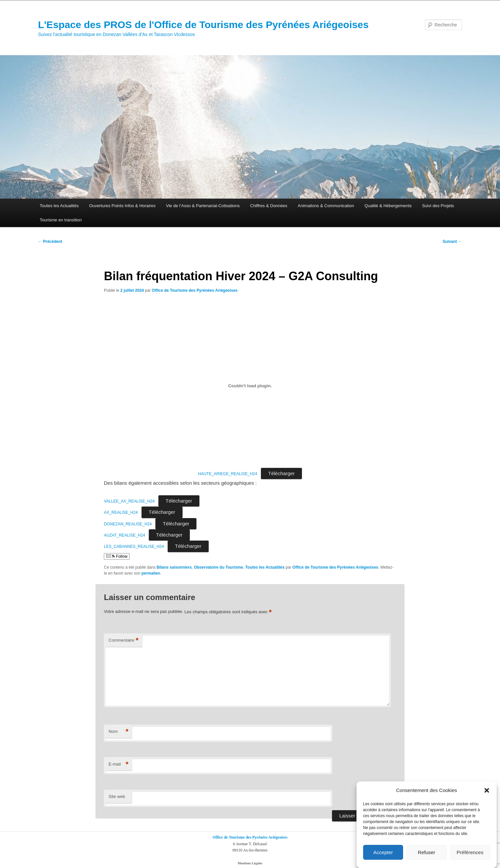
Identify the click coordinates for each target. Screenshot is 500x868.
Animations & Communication (326, 206)
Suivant (452, 242)
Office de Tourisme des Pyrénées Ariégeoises (195, 290)
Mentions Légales (250, 863)
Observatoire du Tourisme (218, 567)
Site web (117, 796)
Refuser (427, 855)
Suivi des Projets (438, 206)
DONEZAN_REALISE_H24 (128, 524)
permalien (151, 573)
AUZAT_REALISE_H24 (125, 535)
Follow (117, 556)
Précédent (50, 242)
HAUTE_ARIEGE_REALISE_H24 (228, 474)
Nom (118, 732)
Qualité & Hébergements (388, 206)
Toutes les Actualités (59, 206)
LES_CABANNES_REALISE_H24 (134, 547)
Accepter (383, 855)
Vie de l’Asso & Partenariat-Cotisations (203, 206)
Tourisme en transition (61, 220)
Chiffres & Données (269, 206)
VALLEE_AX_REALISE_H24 (129, 501)
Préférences (470, 855)
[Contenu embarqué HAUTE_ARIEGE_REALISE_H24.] (250, 386)
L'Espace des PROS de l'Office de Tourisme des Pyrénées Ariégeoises (203, 25)
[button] (487, 793)
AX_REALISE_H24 (121, 512)
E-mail (118, 764)
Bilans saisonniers (174, 567)
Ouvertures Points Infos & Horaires (122, 206)
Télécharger (281, 473)
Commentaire (124, 641)
